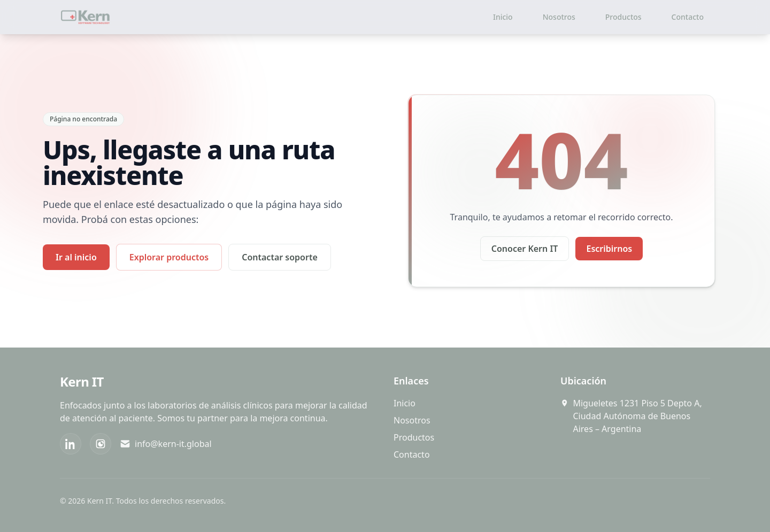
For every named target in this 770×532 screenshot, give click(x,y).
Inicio (503, 17)
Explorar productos (169, 257)
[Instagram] (101, 444)
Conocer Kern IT (525, 249)
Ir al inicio (76, 257)
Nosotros (559, 17)
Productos (623, 17)
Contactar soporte (280, 257)
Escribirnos (609, 249)
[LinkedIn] (71, 444)
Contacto (688, 17)
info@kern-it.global (166, 444)
